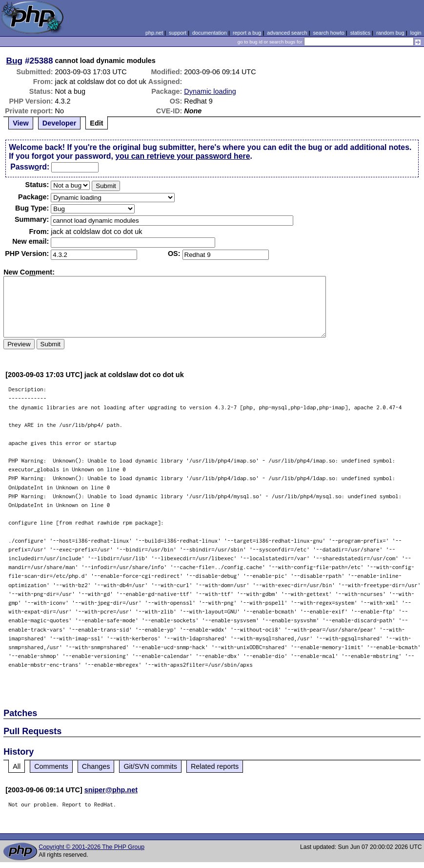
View (21, 123)
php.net (154, 33)
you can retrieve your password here (182, 156)
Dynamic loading (210, 91)
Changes (96, 766)
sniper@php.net (111, 790)
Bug (15, 61)
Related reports (215, 766)
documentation (210, 33)
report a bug (247, 33)
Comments (51, 766)
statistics (360, 33)
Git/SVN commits (150, 766)
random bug (390, 33)
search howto (328, 33)
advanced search (287, 33)
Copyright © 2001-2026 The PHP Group (91, 847)
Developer (60, 123)
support (178, 33)
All (17, 766)
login (416, 33)
